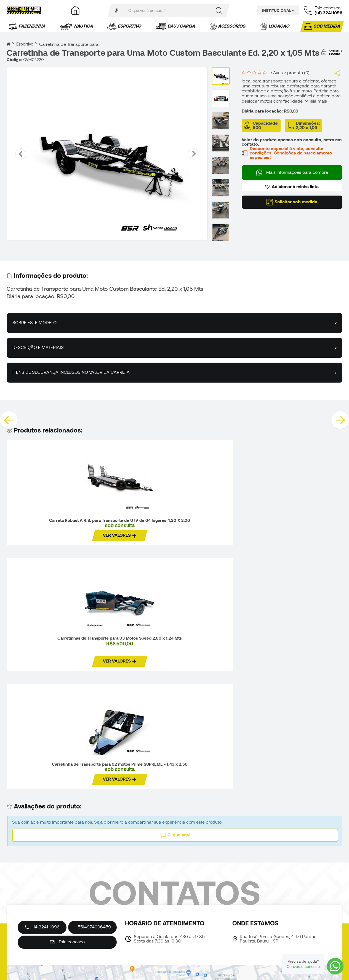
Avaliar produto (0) (291, 73)
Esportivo (125, 26)
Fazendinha (28, 26)
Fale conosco (67, 938)
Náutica (77, 26)
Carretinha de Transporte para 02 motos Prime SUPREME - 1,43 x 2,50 (216, 525)
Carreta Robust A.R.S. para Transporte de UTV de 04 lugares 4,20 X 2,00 (45, 526)
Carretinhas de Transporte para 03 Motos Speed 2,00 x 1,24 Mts (131, 523)
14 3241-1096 (42, 923)
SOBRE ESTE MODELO (34, 323)
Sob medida (323, 26)
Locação (275, 26)
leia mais (316, 101)
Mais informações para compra (292, 173)
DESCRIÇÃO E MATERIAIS (38, 348)
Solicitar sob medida (292, 202)
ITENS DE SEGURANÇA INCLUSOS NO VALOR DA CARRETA (71, 373)
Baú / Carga (176, 26)
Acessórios (228, 26)
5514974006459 (94, 923)
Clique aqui (175, 605)
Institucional (278, 10)
